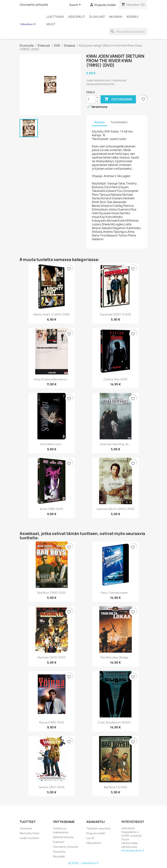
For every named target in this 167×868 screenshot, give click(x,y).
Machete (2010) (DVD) (52, 657)
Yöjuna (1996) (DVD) (52, 722)
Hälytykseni (94, 843)
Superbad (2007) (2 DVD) (116, 314)
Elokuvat (97, 17)
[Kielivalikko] (76, 5)
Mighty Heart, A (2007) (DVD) (52, 314)
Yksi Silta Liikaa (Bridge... (115, 657)
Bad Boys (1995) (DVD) (52, 593)
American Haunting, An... (115, 444)
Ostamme (26, 828)
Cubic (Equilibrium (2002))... (115, 722)
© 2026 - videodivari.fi (83, 863)
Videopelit (77, 17)
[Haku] (128, 32)
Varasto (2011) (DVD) (52, 787)
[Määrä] (91, 99)
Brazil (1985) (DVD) (52, 509)
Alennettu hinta (29, 833)
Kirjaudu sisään (96, 833)
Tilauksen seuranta (98, 828)
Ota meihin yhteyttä (34, 5)
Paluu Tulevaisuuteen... (115, 593)
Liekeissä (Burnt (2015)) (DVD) (115, 509)
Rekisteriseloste (63, 837)
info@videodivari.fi (133, 850)
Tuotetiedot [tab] (119, 122)
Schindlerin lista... (52, 444)
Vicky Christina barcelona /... (52, 379)
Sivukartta (59, 852)
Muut (51, 24)
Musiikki (116, 17)
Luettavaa (55, 17)
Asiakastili (96, 822)
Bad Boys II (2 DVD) (116, 787)
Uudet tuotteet (29, 838)
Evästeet (59, 842)
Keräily (133, 17)
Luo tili (90, 838)
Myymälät (59, 856)
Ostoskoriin (118, 99)
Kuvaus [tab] (100, 122)
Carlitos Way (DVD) (116, 379)
